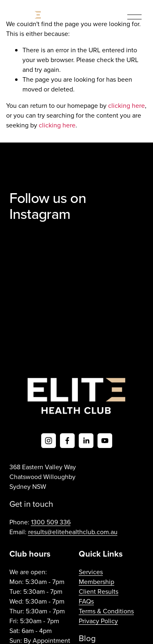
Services (91, 572)
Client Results (99, 591)
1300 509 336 (51, 522)
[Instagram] (49, 441)
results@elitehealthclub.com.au (73, 532)
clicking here (126, 105)
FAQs (86, 601)
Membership (96, 582)
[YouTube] (105, 441)
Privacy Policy (98, 621)
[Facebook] (67, 441)
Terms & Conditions (106, 611)
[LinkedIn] (86, 441)
